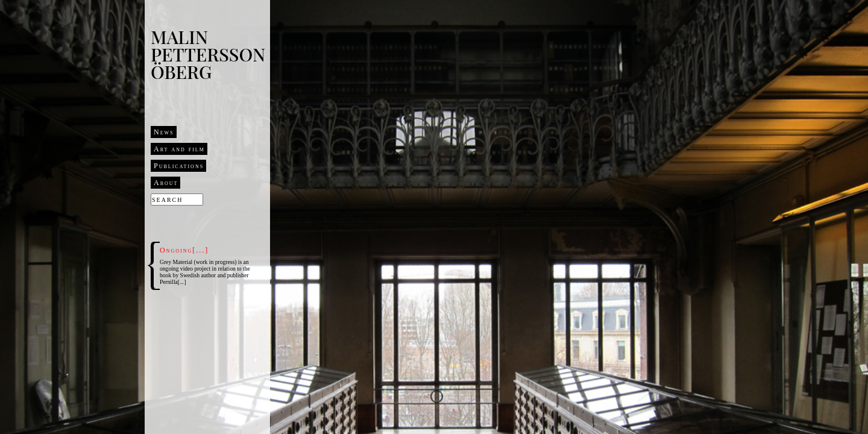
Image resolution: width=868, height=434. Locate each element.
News (164, 132)
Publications (179, 166)
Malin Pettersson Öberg (208, 54)
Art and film (179, 149)
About (166, 183)
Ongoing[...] (184, 250)
